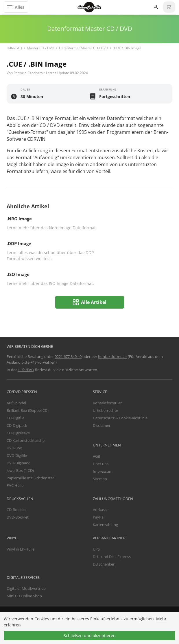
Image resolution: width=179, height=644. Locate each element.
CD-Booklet (16, 510)
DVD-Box (14, 448)
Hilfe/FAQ (14, 48)
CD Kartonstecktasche (26, 440)
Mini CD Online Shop (24, 596)
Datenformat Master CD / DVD (84, 48)
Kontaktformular (112, 356)
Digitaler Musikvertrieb (26, 588)
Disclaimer (102, 425)
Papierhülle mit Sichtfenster (30, 478)
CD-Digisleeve (18, 433)
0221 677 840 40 (68, 356)
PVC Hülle (15, 485)
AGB (96, 456)
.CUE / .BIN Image (127, 48)
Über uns (101, 464)
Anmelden (156, 7)
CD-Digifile (15, 418)
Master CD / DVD (41, 48)
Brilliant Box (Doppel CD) (28, 410)
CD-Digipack (17, 425)
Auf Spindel (16, 403)
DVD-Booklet (18, 517)
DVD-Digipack (18, 463)
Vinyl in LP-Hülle (21, 549)
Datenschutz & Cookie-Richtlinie (120, 418)
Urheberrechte (105, 410)
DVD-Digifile (17, 455)
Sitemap (100, 479)
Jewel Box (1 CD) (20, 470)
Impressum (103, 471)
